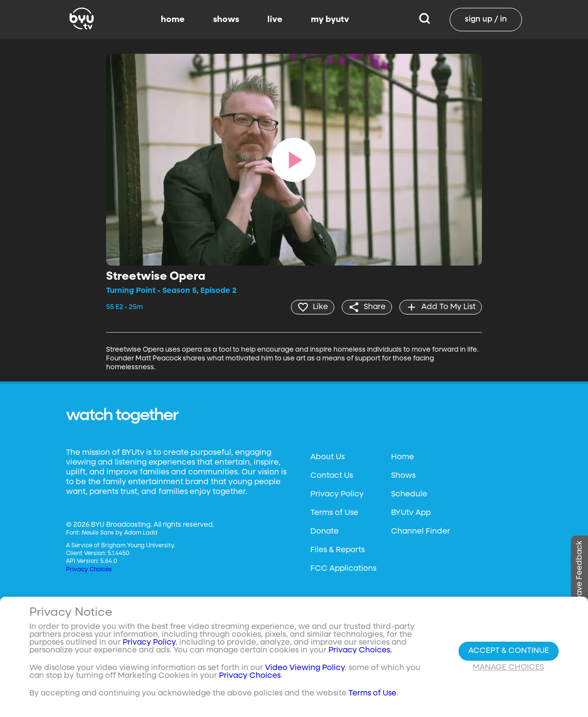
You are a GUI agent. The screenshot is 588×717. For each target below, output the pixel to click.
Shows (403, 476)
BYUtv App (411, 513)
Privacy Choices (89, 570)
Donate (325, 532)
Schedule (409, 494)
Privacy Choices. (360, 650)
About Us (327, 457)
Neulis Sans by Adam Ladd (120, 533)
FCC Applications (343, 569)
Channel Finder (421, 532)
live (275, 20)
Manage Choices (508, 668)
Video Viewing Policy (305, 668)
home (173, 20)
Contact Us (332, 476)
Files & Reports (338, 550)
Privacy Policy (337, 494)
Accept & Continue (509, 651)
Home (403, 457)
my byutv (330, 20)
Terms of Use (334, 513)
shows (226, 20)
